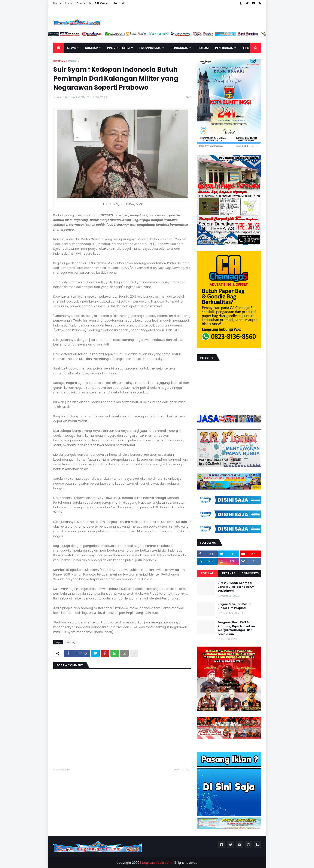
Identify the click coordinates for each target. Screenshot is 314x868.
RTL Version (102, 3)
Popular (207, 573)
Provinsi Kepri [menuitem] (119, 48)
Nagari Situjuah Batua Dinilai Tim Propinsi (234, 606)
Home (57, 3)
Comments (250, 573)
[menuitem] (59, 48)
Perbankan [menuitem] (179, 48)
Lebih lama (182, 769)
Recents (229, 573)
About (69, 3)
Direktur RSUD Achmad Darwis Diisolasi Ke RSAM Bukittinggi (236, 587)
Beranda (59, 61)
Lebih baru (63, 769)
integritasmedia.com (156, 863)
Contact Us (84, 3)
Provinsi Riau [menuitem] (150, 48)
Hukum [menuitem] (203, 48)
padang (74, 61)
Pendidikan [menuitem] (224, 48)
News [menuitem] (71, 48)
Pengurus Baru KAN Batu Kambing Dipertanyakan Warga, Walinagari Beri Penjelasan (236, 628)
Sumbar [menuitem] (91, 48)
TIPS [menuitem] (246, 48)
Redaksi (119, 3)
